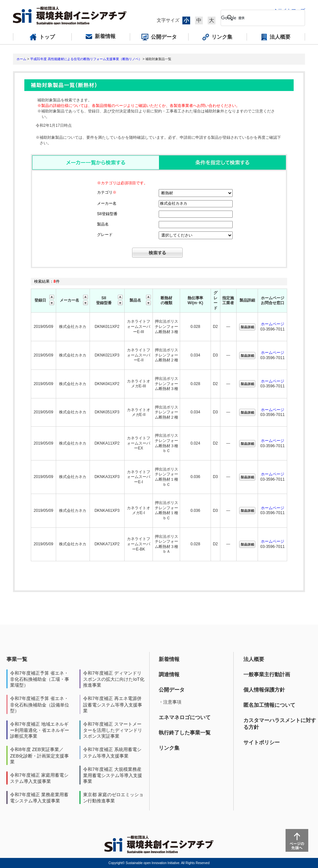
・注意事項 (170, 702)
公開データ (172, 690)
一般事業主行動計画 (267, 674)
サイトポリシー (262, 742)
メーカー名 (107, 203)
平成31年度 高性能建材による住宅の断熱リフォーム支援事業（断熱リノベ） (86, 59)
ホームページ (273, 324)
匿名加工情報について (269, 705)
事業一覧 (17, 659)
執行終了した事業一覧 (185, 733)
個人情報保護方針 (264, 690)
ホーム (21, 59)
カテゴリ (107, 192)
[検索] (258, 18)
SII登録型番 (107, 214)
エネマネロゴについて (185, 717)
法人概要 (254, 659)
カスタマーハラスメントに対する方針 (280, 724)
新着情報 (169, 659)
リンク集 (169, 748)
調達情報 (169, 674)
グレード (105, 235)
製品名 (103, 224)
